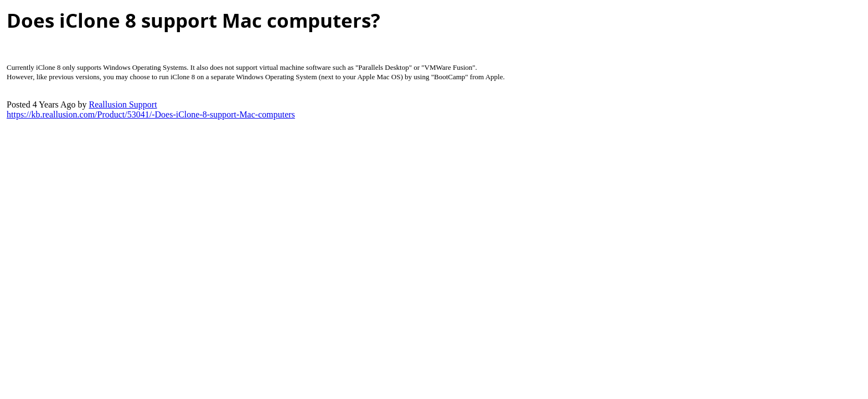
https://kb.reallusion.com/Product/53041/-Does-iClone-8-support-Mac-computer (151, 114)
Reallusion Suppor (123, 104)
